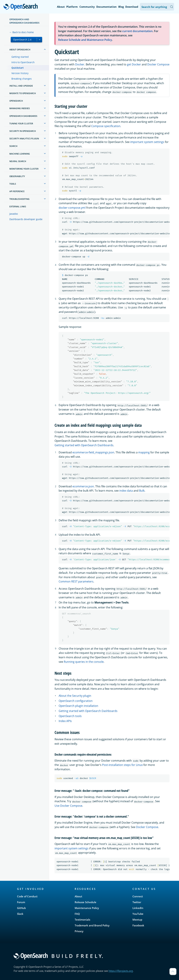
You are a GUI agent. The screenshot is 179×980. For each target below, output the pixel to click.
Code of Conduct (27, 896)
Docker (80, 64)
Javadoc (14, 214)
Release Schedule (85, 902)
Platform (72, 7)
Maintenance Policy (87, 908)
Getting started (20, 57)
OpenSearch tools (70, 716)
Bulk (142, 491)
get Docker (134, 64)
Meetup (137, 920)
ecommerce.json (83, 486)
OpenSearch (22, 7)
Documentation (106, 7)
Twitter (137, 902)
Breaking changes (22, 79)
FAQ (77, 914)
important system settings (147, 142)
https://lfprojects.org (121, 971)
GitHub (21, 908)
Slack (20, 914)
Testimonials (82, 920)
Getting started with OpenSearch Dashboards (84, 445)
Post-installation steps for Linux (122, 765)
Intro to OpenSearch (23, 62)
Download (132, 7)
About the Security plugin (75, 696)
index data (126, 491)
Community (87, 7)
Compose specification (106, 126)
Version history (20, 73)
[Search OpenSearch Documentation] (157, 7)
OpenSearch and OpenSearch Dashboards (24, 21)
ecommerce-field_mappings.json (93, 452)
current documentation (137, 31)
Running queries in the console (84, 662)
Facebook (138, 925)
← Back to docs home (22, 32)
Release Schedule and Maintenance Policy (85, 40)
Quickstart (18, 68)
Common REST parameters (76, 581)
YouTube (138, 914)
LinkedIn (138, 908)
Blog (121, 7)
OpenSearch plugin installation (78, 706)
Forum (21, 902)
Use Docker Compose (68, 806)
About (61, 7)
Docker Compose (158, 64)
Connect (138, 896)
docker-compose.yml (72, 208)
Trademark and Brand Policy (92, 925)
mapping (144, 452)
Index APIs (65, 721)
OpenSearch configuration (76, 701)
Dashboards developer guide (26, 219)
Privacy (79, 931)
